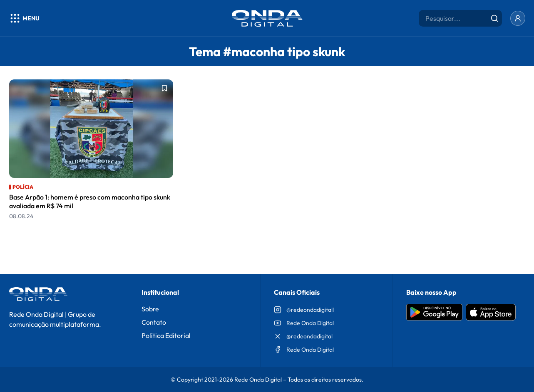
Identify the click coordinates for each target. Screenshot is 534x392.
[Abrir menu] (24, 18)
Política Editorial (166, 335)
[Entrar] (518, 18)
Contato (154, 322)
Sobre (150, 309)
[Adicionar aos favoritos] (164, 88)
